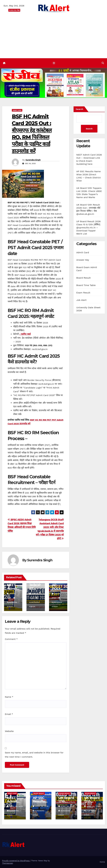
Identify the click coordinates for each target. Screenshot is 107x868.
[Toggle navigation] (54, 63)
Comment (11, 639)
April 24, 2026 (68, 806)
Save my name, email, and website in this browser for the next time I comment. (34, 755)
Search (79, 109)
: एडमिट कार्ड (25, 334)
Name (9, 697)
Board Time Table (86, 285)
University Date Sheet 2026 (88, 309)
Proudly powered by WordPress (16, 861)
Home (102, 862)
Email (9, 714)
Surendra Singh (33, 160)
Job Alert (81, 300)
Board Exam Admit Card (87, 269)
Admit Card (17, 110)
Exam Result (83, 293)
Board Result (83, 278)
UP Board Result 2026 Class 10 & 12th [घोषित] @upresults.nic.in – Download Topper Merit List (88, 228)
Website (9, 731)
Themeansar (7, 863)
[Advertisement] (53, 34)
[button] (103, 63)
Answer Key (83, 260)
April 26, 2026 (16, 806)
